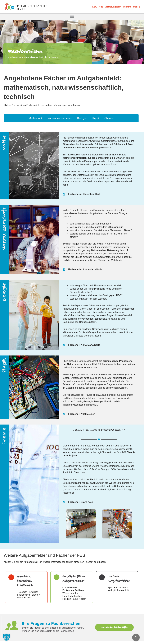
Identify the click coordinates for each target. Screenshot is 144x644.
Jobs (101, 7)
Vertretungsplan (113, 7)
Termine (127, 7)
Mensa (136, 7)
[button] (72, 17)
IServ (94, 7)
